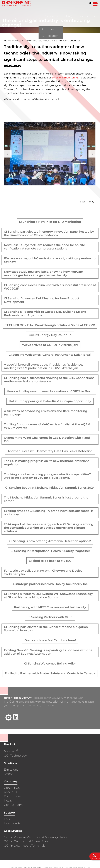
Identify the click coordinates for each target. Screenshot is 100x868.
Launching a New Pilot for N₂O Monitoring (50, 222)
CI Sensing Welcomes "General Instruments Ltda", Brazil (50, 355)
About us (10, 792)
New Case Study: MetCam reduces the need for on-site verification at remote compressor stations (44, 247)
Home (8, 41)
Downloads (12, 823)
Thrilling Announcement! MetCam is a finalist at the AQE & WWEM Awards (47, 426)
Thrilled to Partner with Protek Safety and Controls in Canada (50, 673)
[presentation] (50, 154)
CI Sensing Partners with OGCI (50, 617)
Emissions (11, 770)
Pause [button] (82, 202)
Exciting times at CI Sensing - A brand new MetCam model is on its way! (49, 513)
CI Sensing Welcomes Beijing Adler (50, 664)
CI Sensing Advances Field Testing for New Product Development (42, 300)
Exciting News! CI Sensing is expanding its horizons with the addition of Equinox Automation (48, 652)
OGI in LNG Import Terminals (25, 846)
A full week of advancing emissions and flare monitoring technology (46, 413)
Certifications (13, 805)
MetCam (11, 702)
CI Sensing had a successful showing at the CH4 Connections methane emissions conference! (49, 380)
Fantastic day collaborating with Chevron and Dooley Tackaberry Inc (43, 572)
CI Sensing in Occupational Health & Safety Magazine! (50, 551)
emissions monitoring (65, 78)
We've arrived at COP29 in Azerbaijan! (50, 345)
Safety (8, 774)
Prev (8, 154)
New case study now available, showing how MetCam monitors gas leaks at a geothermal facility (44, 273)
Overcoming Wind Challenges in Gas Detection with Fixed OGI (47, 439)
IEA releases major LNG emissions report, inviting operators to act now (50, 260)
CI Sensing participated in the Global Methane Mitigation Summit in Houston (46, 629)
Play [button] (92, 202)
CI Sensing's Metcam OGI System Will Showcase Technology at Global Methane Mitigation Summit (48, 596)
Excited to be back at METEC (50, 561)
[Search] (90, 3)
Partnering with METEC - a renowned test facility (50, 607)
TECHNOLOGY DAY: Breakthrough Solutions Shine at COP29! (50, 325)
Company (51, 16)
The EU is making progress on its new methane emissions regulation (47, 463)
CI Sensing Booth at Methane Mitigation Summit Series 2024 (50, 488)
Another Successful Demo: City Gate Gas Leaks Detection (50, 451)
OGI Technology (15, 756)
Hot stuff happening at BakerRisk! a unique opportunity (50, 401)
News (18, 41)
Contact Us (12, 788)
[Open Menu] (95, 4)
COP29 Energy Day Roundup (50, 335)
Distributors (87, 16)
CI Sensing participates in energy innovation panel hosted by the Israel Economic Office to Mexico (49, 233)
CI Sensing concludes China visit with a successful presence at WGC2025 (50, 287)
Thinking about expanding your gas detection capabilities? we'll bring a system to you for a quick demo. (47, 476)
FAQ (69, 16)
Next (92, 154)
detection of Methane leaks (65, 702)
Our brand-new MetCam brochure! (50, 640)
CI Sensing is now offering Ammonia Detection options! (50, 541)
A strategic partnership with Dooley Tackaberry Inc (50, 584)
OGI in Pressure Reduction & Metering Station (36, 837)
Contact (96, 859)
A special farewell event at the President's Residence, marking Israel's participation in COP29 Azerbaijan (43, 366)
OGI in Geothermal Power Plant (26, 842)
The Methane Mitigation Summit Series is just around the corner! (46, 499)
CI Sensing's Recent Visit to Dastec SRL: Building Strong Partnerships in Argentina (45, 314)
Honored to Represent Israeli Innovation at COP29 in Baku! (50, 391)
